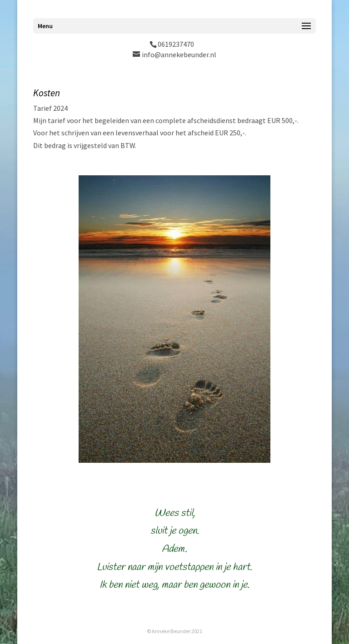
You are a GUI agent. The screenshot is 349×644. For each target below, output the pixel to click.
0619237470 (176, 44)
